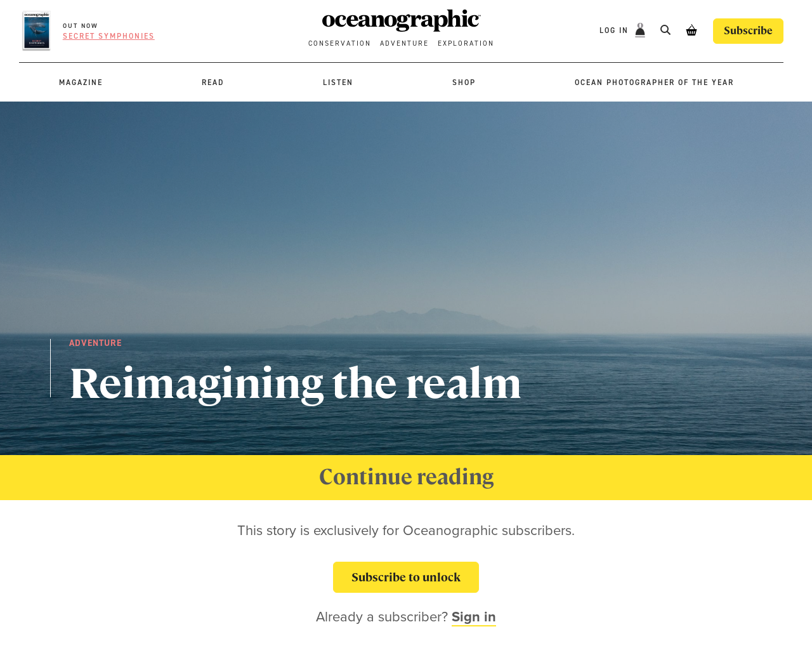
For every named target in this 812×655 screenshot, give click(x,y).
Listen (338, 83)
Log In (616, 30)
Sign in (474, 616)
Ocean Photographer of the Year (654, 83)
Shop (464, 83)
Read (213, 83)
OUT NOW (81, 26)
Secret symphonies (109, 36)
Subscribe (748, 31)
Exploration (466, 43)
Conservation (340, 43)
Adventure (404, 43)
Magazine (81, 83)
